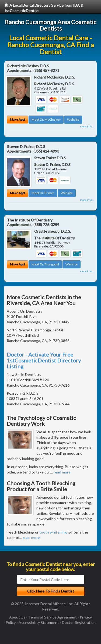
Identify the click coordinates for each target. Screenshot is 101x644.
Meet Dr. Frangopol (45, 264)
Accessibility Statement (39, 622)
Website (73, 119)
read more (62, 472)
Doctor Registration (79, 622)
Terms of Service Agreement (53, 617)
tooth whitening (53, 532)
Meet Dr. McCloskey (46, 119)
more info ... (87, 126)
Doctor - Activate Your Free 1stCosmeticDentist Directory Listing (44, 360)
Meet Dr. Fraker (43, 193)
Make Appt (18, 119)
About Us (17, 617)
